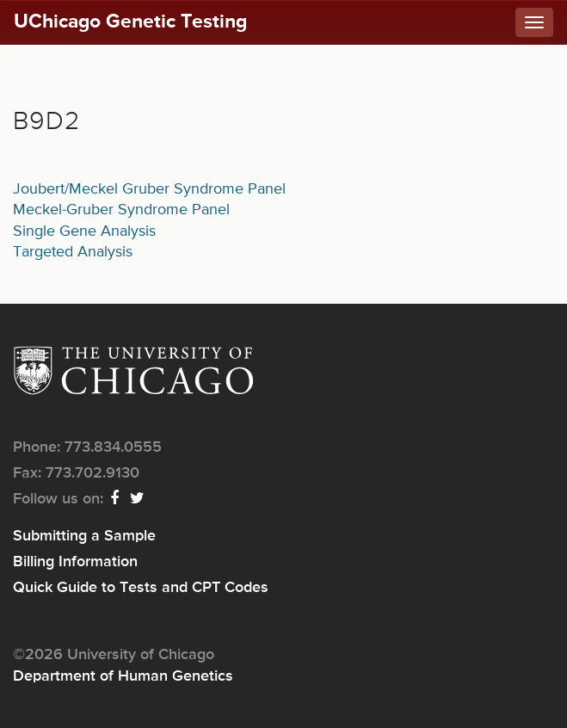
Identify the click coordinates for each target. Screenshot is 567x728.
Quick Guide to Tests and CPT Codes (141, 588)
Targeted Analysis (73, 252)
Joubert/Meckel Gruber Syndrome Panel (149, 189)
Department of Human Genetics (123, 676)
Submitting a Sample (84, 536)
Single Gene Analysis (84, 231)
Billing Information (75, 562)
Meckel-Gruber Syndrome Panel (121, 210)
